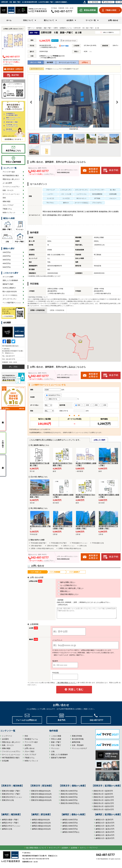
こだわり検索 (56, 738)
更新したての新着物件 (10, 280)
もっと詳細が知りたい (63, 585)
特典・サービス (8, 190)
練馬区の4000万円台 (70, 831)
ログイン (83, 850)
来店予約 (28, 747)
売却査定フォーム (31, 741)
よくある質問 (7, 183)
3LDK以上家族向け (9, 288)
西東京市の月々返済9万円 (103, 796)
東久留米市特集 (78, 741)
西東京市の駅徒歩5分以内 (41, 793)
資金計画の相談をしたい (64, 594)
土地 (7, 242)
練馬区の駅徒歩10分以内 (41, 825)
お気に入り (108, 2)
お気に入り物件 (99, 440)
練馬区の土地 (7, 831)
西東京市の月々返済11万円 (104, 802)
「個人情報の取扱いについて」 (66, 685)
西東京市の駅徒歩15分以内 (41, 799)
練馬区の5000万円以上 (71, 834)
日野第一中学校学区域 (57, 310)
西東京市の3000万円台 (69, 799)
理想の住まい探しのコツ (11, 179)
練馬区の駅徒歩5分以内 (41, 822)
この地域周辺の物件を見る (48, 47)
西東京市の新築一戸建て (11, 793)
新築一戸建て (7, 229)
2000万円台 (7, 256)
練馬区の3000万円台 (70, 828)
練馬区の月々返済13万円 (105, 834)
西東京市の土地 (8, 802)
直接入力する (52, 399)
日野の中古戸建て (53, 546)
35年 (78, 405)
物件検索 (94, 2)
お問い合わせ (113, 20)
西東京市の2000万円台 (69, 796)
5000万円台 (7, 267)
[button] (74, 335)
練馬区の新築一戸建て (10, 822)
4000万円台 (7, 263)
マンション (20, 229)
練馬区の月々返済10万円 (105, 825)
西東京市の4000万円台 (69, 802)
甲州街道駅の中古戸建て (59, 543)
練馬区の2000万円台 (70, 825)
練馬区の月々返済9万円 (104, 822)
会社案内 (5, 741)
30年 (86, 405)
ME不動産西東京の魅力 (11, 176)
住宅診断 (5, 763)
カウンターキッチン (10, 299)
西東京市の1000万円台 (69, 793)
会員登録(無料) (35, 433)
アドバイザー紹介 (9, 172)
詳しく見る (13, 367)
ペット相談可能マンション (12, 303)
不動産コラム (7, 209)
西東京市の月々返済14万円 (104, 812)
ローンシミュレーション (67, 62)
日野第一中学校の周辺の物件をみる (70, 548)
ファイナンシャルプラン (11, 187)
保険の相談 (6, 201)
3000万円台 (7, 260)
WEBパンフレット (9, 213)
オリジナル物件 (8, 277)
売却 (4, 198)
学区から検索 (56, 741)
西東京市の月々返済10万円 (104, 799)
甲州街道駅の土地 (98, 543)
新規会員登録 (90, 10)
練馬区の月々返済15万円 (105, 840)
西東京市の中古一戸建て (11, 796)
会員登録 (74, 850)
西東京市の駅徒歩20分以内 (41, 802)
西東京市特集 (77, 738)
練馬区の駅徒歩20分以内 (41, 831)
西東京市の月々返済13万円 (104, 809)
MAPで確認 (64, 46)
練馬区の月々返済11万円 (105, 828)
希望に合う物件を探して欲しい (66, 588)
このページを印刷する (15, 84)
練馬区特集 (76, 744)
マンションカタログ (79, 750)
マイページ (93, 850)
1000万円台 (7, 252)
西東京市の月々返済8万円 (103, 793)
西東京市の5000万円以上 (70, 805)
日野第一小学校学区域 (37, 310)
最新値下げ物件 (8, 284)
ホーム (9, 20)
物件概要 (50, 62)
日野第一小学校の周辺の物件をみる (42, 548)
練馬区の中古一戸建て (10, 825)
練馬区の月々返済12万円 (105, 831)
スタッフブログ (8, 205)
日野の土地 (83, 546)
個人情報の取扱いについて (36, 850)
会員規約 (65, 850)
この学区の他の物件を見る (56, 293)
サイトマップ (54, 850)
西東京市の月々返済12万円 (104, 805)
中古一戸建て (20, 242)
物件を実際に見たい (62, 582)
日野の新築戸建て (36, 546)
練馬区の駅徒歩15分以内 (41, 828)
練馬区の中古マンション (11, 828)
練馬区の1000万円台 (70, 822)
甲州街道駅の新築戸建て (39, 543)
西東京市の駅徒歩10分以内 (41, 796)
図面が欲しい (60, 591)
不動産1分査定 (111, 10)
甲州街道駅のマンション (80, 543)
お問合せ (85, 62)
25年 (95, 405)
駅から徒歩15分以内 (10, 292)
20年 (104, 405)
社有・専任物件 (78, 747)
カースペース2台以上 (10, 295)
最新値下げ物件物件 (59, 760)
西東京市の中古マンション (12, 799)
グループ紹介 (30, 754)
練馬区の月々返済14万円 (105, 837)
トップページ (7, 738)
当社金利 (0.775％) (53, 395)
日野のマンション (69, 546)
